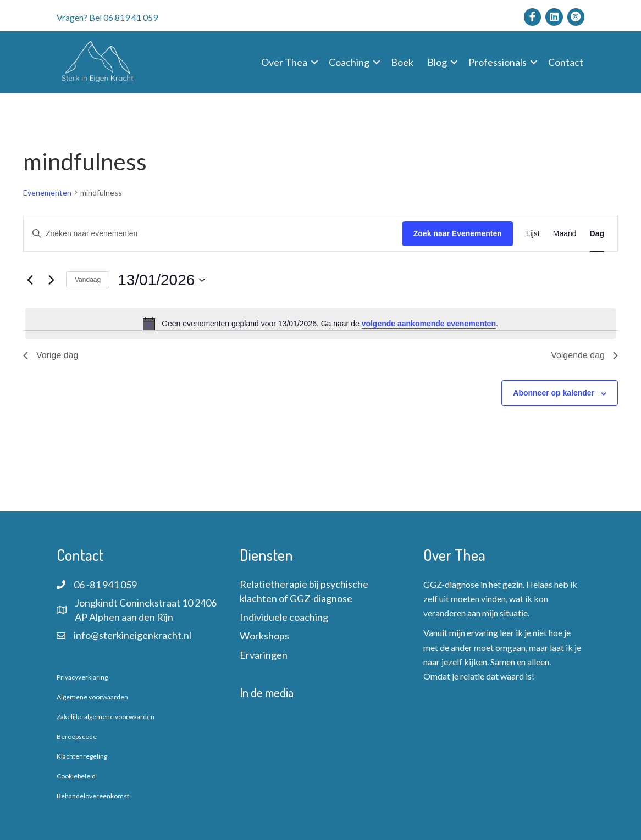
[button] (314, 62)
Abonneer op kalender (554, 393)
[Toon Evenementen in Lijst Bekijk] (533, 234)
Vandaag (88, 280)
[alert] (320, 324)
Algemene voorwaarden (92, 697)
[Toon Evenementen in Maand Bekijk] (565, 234)
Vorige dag (51, 355)
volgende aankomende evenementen (429, 324)
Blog (437, 62)
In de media (267, 692)
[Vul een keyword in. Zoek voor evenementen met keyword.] (213, 234)
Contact (566, 62)
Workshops (264, 636)
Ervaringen (264, 655)
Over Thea (284, 62)
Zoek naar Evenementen (458, 233)
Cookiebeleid (76, 776)
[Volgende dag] (51, 280)
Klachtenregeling (82, 756)
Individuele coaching (284, 617)
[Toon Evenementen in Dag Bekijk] (597, 234)
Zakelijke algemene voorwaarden (106, 717)
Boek (402, 62)
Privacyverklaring (82, 677)
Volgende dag (584, 355)
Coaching (349, 62)
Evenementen (47, 193)
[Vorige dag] (30, 280)
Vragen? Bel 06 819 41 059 (107, 17)
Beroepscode (77, 736)
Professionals (498, 62)
